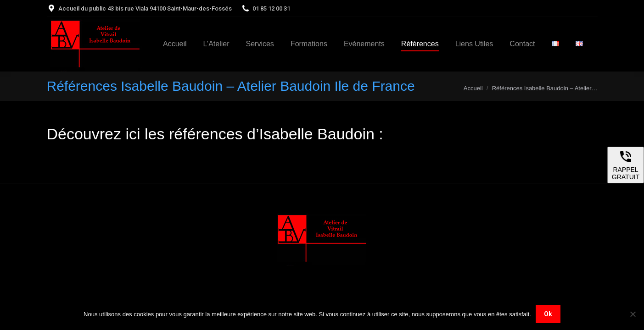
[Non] (633, 314)
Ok (548, 314)
